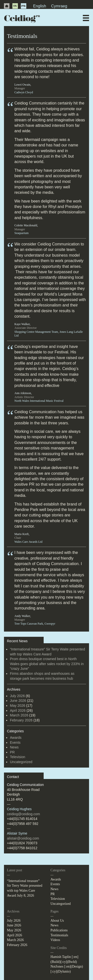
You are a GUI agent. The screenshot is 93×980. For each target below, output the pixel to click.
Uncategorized (21, 762)
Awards (16, 738)
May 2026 (17, 706)
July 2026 (17, 696)
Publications (59, 930)
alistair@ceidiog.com (23, 838)
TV (15, 6)
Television (17, 757)
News (14, 747)
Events (15, 743)
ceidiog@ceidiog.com (23, 814)
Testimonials (59, 935)
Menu (86, 18)
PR (24, 6)
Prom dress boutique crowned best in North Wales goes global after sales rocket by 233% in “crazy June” (47, 664)
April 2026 (18, 710)
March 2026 (19, 715)
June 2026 (18, 701)
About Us (57, 921)
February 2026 (21, 720)
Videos (55, 940)
